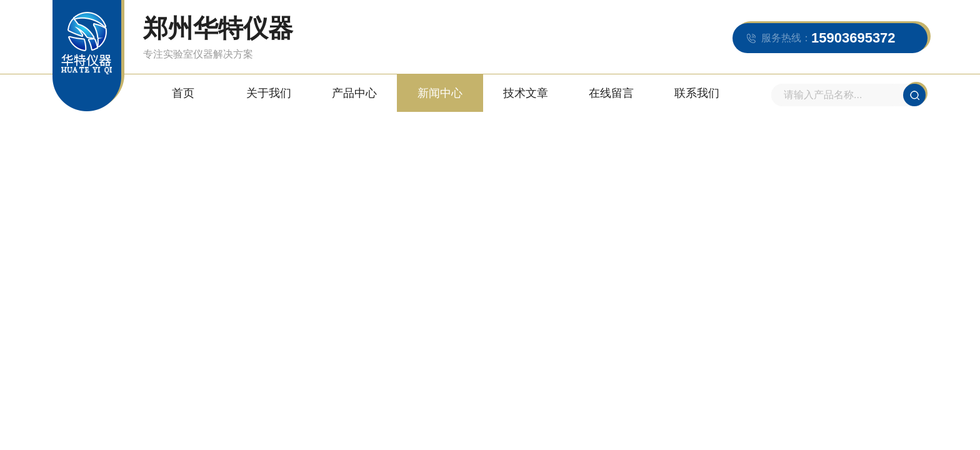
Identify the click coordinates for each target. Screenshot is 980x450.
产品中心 (354, 93)
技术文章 (526, 93)
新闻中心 (440, 93)
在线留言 (611, 93)
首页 (183, 93)
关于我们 (269, 93)
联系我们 (697, 93)
